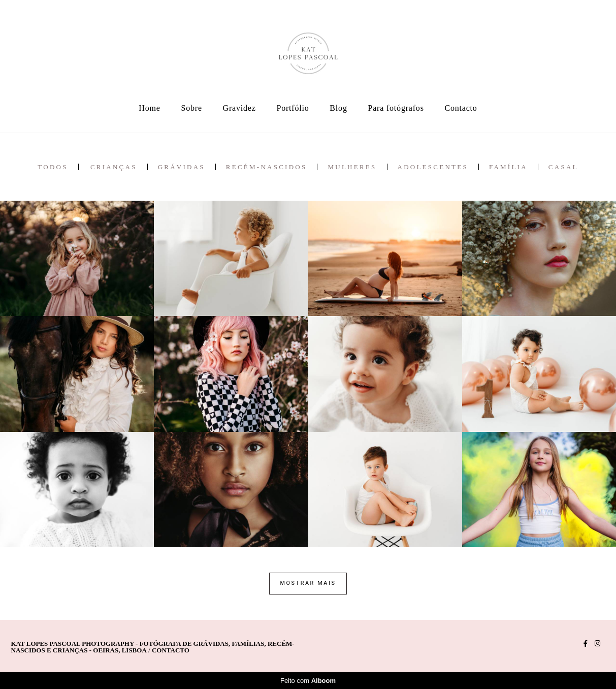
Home (149, 108)
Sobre (191, 108)
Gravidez (239, 108)
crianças (114, 167)
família (508, 167)
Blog (338, 108)
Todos (53, 167)
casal (563, 167)
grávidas (182, 167)
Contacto (461, 108)
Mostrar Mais (308, 583)
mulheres (352, 167)
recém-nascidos (267, 167)
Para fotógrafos (396, 108)
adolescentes (433, 167)
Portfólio (293, 108)
